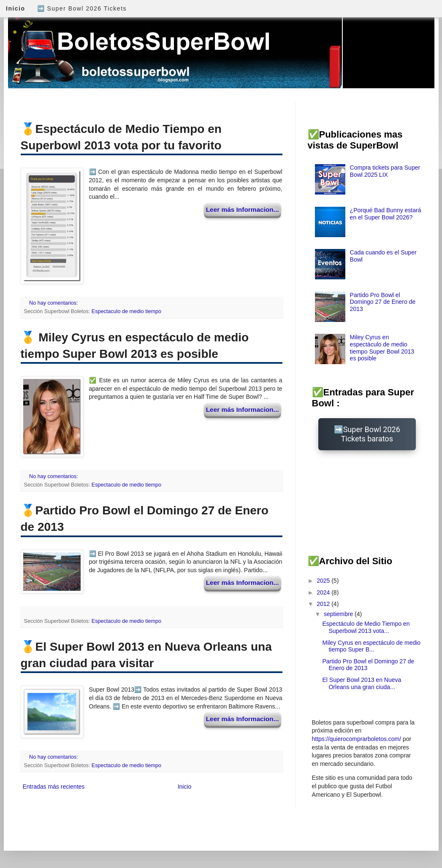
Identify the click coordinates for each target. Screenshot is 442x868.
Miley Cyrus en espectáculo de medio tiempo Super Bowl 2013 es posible (382, 348)
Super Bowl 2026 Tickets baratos (371, 434)
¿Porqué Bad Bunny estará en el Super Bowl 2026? (386, 214)
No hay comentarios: (54, 303)
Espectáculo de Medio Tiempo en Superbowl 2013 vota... (366, 627)
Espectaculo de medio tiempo (126, 311)
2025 (324, 581)
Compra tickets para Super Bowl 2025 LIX (385, 171)
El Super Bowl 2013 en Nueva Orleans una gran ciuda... (362, 683)
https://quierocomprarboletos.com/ (357, 739)
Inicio (16, 8)
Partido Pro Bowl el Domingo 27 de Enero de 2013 (383, 302)
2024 (324, 592)
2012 (324, 604)
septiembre (339, 614)
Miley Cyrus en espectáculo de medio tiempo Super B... (371, 646)
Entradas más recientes (54, 787)
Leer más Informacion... (243, 210)
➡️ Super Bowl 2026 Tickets (82, 8)
